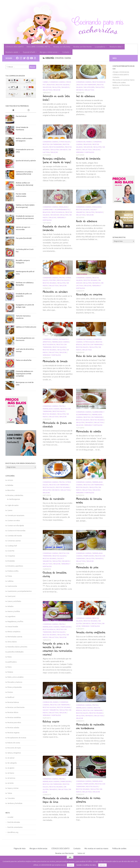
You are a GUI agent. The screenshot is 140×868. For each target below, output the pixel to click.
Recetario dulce (115, 47)
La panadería (100, 47)
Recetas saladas (63, 85)
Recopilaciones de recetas (17, 738)
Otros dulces (65, 142)
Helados (10, 606)
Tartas (10, 793)
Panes (10, 657)
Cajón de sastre (13, 505)
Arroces (10, 480)
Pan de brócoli (21, 116)
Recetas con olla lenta (62, 47)
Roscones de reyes (14, 748)
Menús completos (14, 632)
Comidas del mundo (84, 142)
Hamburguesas (15, 499)
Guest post (11, 596)
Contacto (66, 52)
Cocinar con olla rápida (16, 526)
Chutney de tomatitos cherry (55, 574)
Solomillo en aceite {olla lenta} (56, 98)
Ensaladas (64, 207)
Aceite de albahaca (87, 221)
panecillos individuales (16, 652)
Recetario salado (12, 52)
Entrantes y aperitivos (15, 566)
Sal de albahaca (86, 96)
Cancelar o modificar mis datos (86, 865)
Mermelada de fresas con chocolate (57, 425)
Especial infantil (29, 52)
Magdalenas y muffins (15, 621)
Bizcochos (11, 490)
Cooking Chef (12, 546)
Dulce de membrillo (54, 499)
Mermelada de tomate (55, 361)
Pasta (9, 667)
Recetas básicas (99, 82)
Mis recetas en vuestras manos (124, 80)
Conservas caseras (57, 82)
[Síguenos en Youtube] (31, 58)
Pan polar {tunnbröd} (24, 238)
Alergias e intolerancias (49, 52)
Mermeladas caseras (61, 342)
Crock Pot (11, 551)
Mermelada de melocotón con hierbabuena (90, 726)
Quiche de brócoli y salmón (26, 161)
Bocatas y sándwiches (15, 495)
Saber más (102, 865)
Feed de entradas (14, 822)
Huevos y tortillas (14, 611)
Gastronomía (12, 586)
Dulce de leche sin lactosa (91, 356)
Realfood (51, 85)
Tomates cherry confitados (91, 632)
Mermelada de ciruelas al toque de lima (58, 800)
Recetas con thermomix (82, 47)
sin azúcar (47, 87)
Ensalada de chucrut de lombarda (56, 228)
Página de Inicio (20, 848)
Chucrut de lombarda (88, 159)
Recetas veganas (49, 283)
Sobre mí (116, 88)
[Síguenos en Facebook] (17, 58)
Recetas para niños (14, 722)
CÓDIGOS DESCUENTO (14, 47)
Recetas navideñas (57, 147)
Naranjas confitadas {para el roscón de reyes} (57, 160)
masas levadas (13, 627)
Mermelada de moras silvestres (88, 800)
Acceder (10, 817)
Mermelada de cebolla (89, 431)
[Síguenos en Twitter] (24, 58)
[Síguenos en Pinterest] (28, 58)
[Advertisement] (124, 132)
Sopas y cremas (13, 788)
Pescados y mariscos (15, 682)
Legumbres (11, 616)
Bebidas (10, 485)
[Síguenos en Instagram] (21, 58)
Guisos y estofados (14, 601)
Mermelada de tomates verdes (89, 501)
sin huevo (65, 87)
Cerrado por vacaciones (16, 515)
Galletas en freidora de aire (26, 327)
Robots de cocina (14, 743)
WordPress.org (13, 832)
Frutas (62, 278)
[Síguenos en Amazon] (35, 58)
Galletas (10, 581)
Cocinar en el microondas (16, 531)
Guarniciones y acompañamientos (56, 210)
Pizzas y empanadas (15, 687)
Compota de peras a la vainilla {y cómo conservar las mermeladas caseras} (58, 649)
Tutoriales (11, 798)
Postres (53, 280)
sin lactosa (47, 90)
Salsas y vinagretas (51, 710)
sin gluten (56, 87)
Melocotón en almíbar (55, 292)
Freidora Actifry (13, 571)
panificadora (89, 556)
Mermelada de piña (87, 567)
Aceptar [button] (71, 865)
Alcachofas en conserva (89, 294)
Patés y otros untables (16, 677)
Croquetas (11, 556)
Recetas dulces (63, 280)
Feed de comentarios (15, 827)
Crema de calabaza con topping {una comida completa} (24, 374)
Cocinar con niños (14, 520)
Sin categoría (89, 87)
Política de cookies (119, 83)
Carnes (46, 82)
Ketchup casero (51, 721)
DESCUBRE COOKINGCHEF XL (38, 47)
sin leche (57, 90)
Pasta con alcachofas (24, 360)
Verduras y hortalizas (85, 152)
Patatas (10, 672)
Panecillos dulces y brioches (17, 647)
